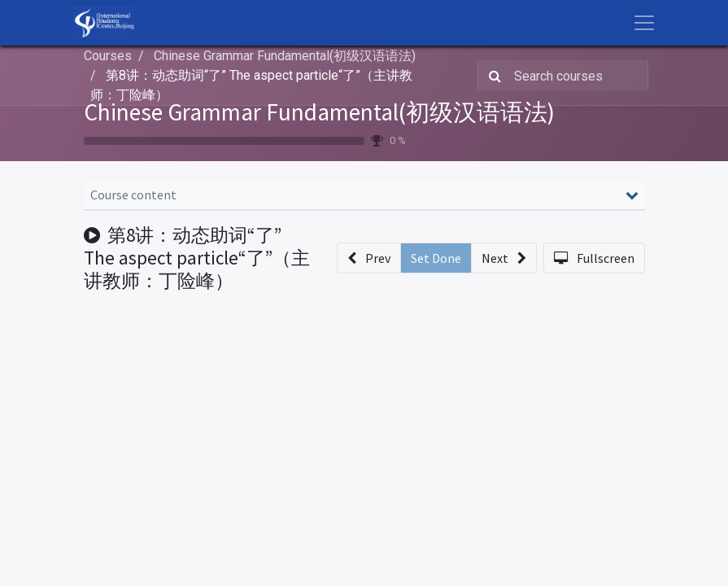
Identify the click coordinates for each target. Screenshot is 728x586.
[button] (369, 258)
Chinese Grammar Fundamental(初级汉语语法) (319, 112)
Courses (108, 56)
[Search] (492, 76)
